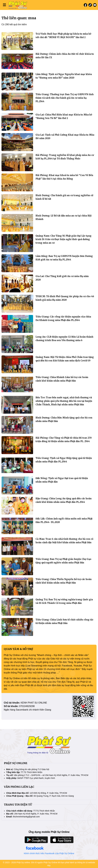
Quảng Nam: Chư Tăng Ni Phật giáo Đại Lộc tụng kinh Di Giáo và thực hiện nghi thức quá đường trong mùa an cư (63, 239)
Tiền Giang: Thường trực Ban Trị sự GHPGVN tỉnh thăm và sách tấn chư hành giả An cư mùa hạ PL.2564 (65, 98)
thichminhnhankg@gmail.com (26, 817)
